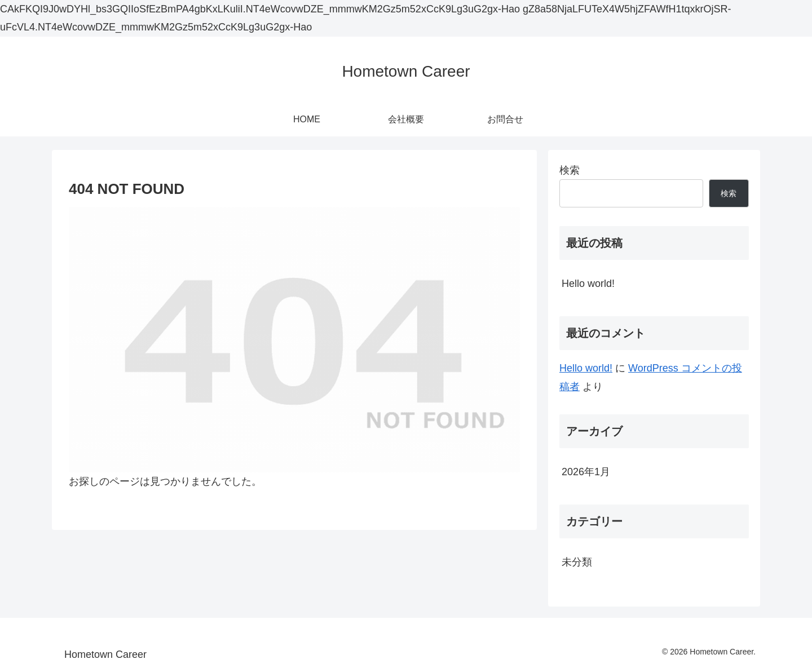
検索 (570, 170)
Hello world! (588, 284)
